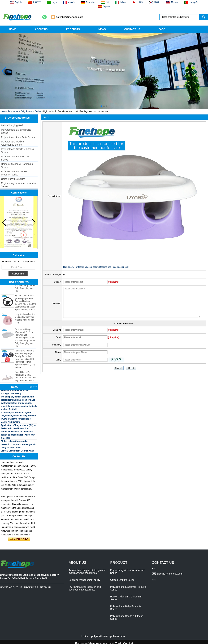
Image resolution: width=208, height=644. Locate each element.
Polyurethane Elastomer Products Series (14, 173)
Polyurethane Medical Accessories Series (13, 143)
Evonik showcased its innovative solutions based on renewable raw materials (18, 435)
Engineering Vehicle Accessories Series (19, 185)
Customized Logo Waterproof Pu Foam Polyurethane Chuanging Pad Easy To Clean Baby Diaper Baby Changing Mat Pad (25, 338)
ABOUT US (41, 29)
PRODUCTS (73, 29)
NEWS (102, 29)
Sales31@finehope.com (70, 17)
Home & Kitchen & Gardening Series (17, 166)
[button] (101, 106)
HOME (13, 29)
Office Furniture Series (13, 179)
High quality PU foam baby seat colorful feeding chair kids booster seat (96, 267)
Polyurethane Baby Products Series (24, 111)
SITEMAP (45, 587)
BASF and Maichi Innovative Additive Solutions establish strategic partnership (15, 391)
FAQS (162, 29)
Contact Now (19, 539)
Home (3, 111)
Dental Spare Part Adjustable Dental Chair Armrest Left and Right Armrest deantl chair (25, 378)
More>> (33, 387)
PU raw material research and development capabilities (85, 588)
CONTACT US (132, 29)
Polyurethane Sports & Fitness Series (17, 151)
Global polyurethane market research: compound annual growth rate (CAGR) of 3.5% (18, 445)
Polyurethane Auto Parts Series (18, 137)
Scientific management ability (84, 580)
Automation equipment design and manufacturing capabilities (87, 572)
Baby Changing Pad (12, 125)
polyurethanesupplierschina (108, 636)
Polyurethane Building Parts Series (16, 131)
